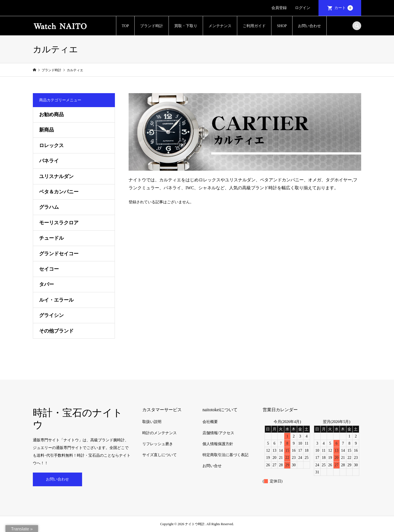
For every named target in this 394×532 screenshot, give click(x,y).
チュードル (51, 238)
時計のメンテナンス (160, 433)
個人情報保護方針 (218, 444)
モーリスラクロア (59, 223)
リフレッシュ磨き (158, 444)
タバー (47, 284)
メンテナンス (220, 26)
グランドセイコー (59, 254)
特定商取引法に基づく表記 (225, 455)
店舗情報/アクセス (218, 433)
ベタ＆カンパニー (59, 192)
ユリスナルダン (56, 176)
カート (344, 8)
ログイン (303, 8)
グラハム (49, 207)
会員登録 (279, 8)
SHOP (282, 26)
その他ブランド (56, 331)
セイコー (49, 269)
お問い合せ (212, 466)
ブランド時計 (152, 26)
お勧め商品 (51, 115)
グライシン (51, 315)
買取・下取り (186, 26)
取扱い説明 (152, 422)
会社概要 (210, 422)
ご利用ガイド (254, 26)
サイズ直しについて (160, 455)
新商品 (47, 130)
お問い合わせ (309, 26)
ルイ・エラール (56, 300)
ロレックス (51, 145)
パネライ (49, 161)
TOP (125, 26)
